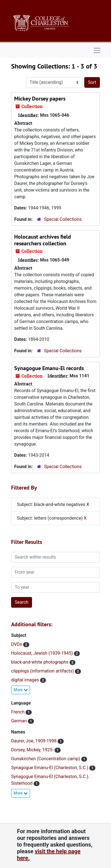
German (19, 721)
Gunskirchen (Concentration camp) (46, 759)
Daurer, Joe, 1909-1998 (34, 741)
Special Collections (63, 219)
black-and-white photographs (40, 662)
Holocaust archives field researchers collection (43, 240)
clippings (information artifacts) (43, 671)
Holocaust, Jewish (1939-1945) (43, 653)
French (18, 712)
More (21, 690)
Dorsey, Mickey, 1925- (33, 750)
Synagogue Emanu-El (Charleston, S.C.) (50, 768)
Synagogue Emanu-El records (49, 368)
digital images (26, 680)
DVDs (17, 644)
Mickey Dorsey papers (40, 99)
